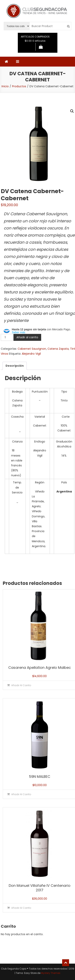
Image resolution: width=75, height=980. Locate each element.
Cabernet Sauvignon (32, 349)
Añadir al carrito (27, 337)
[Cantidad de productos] (7, 337)
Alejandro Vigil (31, 354)
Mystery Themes (51, 973)
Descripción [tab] (15, 366)
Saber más (19, 332)
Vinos (4, 354)
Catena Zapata (58, 349)
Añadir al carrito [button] (21, 685)
